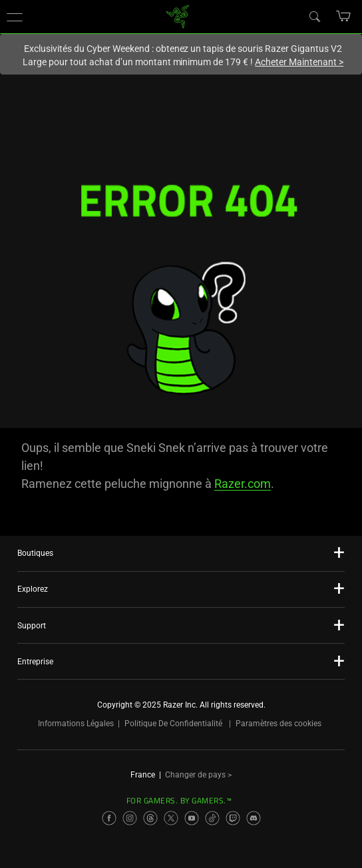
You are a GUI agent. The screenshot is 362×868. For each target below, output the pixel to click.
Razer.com (243, 484)
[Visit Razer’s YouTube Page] (192, 818)
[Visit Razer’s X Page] (171, 818)
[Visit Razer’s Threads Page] (150, 818)
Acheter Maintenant (299, 62)
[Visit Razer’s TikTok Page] (212, 818)
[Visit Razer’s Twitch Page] (233, 818)
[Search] (314, 16)
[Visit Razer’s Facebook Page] (109, 818)
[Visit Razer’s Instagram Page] (130, 818)
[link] (178, 16)
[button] (15, 17)
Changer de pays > (198, 775)
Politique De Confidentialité (173, 724)
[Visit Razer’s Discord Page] (254, 818)
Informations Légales (76, 724)
